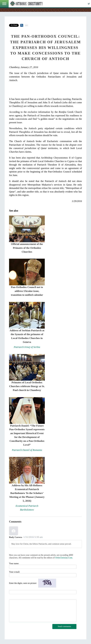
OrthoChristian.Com (64, 558)
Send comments (64, 626)
